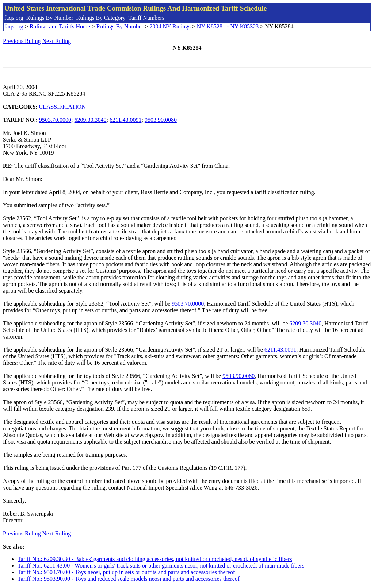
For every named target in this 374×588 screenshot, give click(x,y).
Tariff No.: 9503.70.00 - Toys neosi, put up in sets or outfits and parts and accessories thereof (126, 572)
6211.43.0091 (125, 120)
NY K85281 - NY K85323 (228, 26)
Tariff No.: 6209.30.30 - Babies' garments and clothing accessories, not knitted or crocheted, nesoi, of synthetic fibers (155, 559)
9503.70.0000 (55, 120)
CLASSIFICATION (62, 107)
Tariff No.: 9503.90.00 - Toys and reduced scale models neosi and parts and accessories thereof (129, 579)
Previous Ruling (22, 41)
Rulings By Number (50, 18)
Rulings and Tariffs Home (60, 26)
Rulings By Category (101, 18)
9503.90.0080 (161, 120)
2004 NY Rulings (170, 26)
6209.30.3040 (91, 120)
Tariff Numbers (146, 18)
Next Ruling (57, 41)
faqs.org (14, 18)
